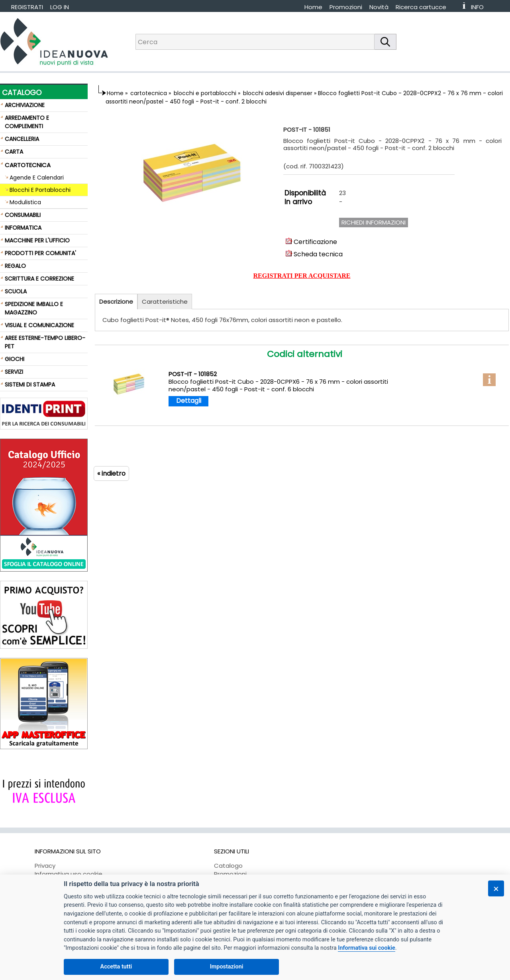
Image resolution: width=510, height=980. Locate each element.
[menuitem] (425, 7)
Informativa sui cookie (366, 948)
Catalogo (228, 866)
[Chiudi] (496, 888)
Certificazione (311, 242)
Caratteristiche (165, 302)
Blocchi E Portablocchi (40, 190)
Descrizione (116, 302)
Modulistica (25, 202)
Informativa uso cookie (69, 874)
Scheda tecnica (314, 254)
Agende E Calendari (37, 178)
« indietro (111, 473)
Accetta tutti (116, 967)
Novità (379, 7)
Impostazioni (227, 967)
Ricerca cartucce (421, 7)
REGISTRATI (27, 7)
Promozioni (346, 7)
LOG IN (60, 7)
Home (313, 7)
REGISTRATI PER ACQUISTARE (302, 276)
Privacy (45, 866)
